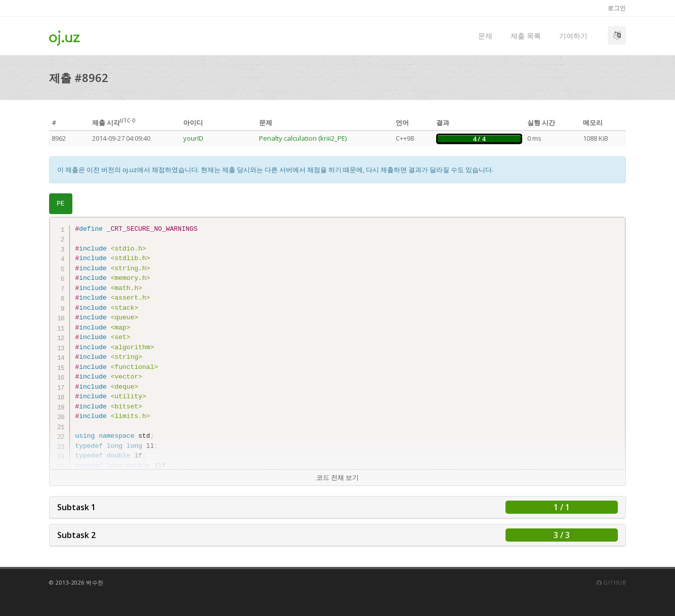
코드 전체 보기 (338, 477)
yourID (193, 138)
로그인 (617, 8)
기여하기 (573, 36)
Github (611, 582)
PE (61, 204)
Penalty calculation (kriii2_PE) (303, 138)
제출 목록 (526, 36)
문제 (485, 36)
